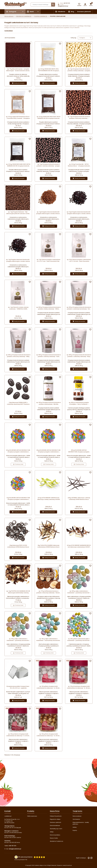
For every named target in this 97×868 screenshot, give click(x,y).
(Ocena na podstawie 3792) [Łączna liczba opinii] (21, 860)
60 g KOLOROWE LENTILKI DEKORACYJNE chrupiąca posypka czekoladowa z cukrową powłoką (18, 451)
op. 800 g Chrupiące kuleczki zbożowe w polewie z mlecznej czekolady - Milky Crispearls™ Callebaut (18, 356)
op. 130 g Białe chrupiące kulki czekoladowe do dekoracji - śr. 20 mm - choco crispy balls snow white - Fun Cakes (48, 687)
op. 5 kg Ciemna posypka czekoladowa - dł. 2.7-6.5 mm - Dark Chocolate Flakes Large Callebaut (79, 260)
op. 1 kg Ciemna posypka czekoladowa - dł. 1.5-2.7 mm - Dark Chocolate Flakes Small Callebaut (48, 260)
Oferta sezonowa (32, 816)
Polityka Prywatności (56, 816)
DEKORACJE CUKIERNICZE (24, 16)
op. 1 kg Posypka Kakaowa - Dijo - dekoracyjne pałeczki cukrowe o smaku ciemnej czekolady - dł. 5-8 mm (18, 213)
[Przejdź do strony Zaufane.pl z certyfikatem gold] (16, 857)
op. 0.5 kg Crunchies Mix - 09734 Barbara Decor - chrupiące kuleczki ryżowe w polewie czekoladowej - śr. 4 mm (79, 165)
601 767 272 (67, 3)
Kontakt (8, 811)
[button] (85, 5)
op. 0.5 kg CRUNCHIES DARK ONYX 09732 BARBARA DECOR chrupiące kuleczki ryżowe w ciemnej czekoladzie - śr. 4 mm (18, 165)
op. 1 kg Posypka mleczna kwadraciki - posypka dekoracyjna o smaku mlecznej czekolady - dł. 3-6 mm (48, 213)
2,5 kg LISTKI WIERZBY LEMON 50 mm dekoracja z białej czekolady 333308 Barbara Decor (48, 499)
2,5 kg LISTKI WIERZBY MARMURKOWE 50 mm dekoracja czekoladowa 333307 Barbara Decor (79, 546)
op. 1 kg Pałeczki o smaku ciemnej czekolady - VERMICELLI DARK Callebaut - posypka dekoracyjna (18, 308)
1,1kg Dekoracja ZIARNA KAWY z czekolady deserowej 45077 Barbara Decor (18, 403)
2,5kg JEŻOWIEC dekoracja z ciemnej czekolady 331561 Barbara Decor (79, 499)
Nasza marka (54, 838)
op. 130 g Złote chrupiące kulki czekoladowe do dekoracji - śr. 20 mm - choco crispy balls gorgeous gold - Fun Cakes (48, 735)
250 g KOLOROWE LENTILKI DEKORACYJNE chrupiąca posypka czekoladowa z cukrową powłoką (79, 451)
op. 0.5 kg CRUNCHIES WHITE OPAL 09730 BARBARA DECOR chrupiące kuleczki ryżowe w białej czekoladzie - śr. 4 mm (48, 70)
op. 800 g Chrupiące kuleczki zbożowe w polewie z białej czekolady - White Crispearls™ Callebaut (48, 308)
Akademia (62, 12)
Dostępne (86, 38)
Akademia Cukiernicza (57, 841)
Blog (73, 12)
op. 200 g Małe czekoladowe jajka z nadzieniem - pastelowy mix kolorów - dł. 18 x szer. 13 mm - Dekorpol (79, 640)
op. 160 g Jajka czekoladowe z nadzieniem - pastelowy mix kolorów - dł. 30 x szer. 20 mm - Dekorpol (18, 640)
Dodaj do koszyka (18, 83)
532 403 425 (13, 842)
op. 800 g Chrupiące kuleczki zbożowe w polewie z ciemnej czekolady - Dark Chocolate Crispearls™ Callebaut (48, 356)
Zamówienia (76, 819)
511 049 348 (13, 833)
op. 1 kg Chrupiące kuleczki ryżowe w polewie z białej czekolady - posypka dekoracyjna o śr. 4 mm (79, 70)
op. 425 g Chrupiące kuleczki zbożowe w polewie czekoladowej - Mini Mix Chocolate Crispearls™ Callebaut (48, 403)
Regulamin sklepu (55, 819)
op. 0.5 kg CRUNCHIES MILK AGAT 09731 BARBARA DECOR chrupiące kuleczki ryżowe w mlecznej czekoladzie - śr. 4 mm (48, 118)
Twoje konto (77, 811)
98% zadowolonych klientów (25, 857)
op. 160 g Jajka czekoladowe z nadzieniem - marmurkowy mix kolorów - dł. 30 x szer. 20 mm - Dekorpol (48, 640)
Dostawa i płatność (84, 12)
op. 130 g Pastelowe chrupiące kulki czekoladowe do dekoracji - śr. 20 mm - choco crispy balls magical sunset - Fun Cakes (79, 687)
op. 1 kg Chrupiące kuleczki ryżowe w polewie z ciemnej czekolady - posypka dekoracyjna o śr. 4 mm (48, 165)
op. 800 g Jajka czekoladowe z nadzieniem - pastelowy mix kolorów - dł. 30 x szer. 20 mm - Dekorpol (79, 592)
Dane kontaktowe (55, 826)
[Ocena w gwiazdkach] (39, 857)
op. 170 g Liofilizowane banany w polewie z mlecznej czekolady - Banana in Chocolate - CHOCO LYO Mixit (48, 592)
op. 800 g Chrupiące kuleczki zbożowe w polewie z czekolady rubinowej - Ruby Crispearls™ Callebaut (79, 356)
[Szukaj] (43, 5)
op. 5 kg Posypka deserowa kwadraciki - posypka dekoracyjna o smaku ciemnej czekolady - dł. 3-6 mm (79, 213)
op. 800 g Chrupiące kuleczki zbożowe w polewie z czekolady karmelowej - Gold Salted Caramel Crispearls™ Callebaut (79, 308)
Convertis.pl (69, 865)
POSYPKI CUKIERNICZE (41, 16)
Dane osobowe (77, 816)
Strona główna (9, 16)
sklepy (52, 832)
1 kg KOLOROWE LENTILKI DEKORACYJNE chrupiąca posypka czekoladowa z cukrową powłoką (18, 499)
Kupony (75, 830)
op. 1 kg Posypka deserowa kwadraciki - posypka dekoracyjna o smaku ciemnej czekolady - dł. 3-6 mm (18, 260)
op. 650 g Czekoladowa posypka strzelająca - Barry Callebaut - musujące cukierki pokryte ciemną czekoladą (79, 403)
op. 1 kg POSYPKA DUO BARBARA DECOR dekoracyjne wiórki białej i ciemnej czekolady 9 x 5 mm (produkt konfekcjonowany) (18, 592)
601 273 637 (13, 838)
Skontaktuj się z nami (56, 829)
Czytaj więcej (8, 31)
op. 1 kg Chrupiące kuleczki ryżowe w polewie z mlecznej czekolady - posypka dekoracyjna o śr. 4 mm (79, 118)
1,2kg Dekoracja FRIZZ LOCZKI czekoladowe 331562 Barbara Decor (18, 546)
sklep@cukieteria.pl (63, 6)
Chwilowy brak (18, 464)
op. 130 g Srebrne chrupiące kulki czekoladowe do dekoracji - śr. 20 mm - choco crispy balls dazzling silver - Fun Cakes (18, 735)
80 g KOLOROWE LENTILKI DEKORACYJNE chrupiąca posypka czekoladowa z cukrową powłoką (48, 451)
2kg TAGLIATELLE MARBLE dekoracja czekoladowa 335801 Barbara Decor (48, 546)
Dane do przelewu (55, 835)
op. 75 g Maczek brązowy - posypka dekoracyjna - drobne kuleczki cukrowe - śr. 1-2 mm (18, 70)
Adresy (75, 827)
